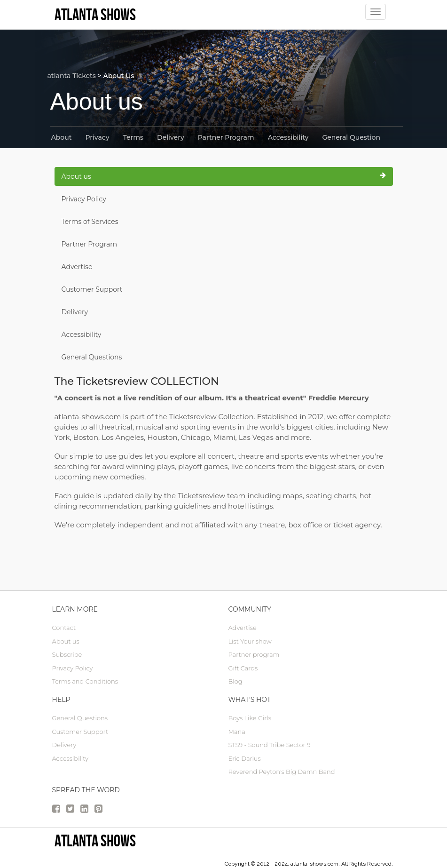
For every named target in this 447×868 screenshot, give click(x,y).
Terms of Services (90, 222)
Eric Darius (245, 758)
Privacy (97, 137)
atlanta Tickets (72, 76)
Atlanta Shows (95, 840)
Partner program (254, 654)
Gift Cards (243, 668)
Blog (235, 681)
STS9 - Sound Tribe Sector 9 (270, 745)
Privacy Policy (84, 199)
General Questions (92, 357)
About (62, 137)
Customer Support (92, 289)
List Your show (250, 641)
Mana (237, 732)
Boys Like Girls (250, 718)
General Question (351, 137)
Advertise (77, 267)
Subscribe (67, 654)
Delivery (171, 137)
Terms (133, 137)
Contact (64, 628)
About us (224, 176)
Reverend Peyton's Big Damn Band (282, 772)
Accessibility (288, 137)
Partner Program (226, 137)
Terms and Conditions (85, 681)
